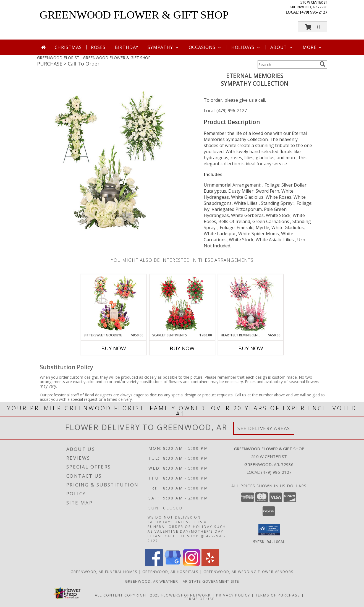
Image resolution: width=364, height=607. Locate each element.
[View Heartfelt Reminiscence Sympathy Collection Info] (251, 303)
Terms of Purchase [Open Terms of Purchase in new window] (278, 595)
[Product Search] (287, 64)
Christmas (68, 47)
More (313, 47)
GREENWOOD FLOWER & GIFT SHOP (134, 15)
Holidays (246, 47)
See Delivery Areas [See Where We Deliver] (264, 428)
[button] (313, 27)
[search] (323, 64)
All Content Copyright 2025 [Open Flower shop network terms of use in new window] (127, 595)
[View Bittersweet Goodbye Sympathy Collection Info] (113, 303)
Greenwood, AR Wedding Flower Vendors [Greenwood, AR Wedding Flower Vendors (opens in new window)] (249, 571)
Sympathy (163, 47)
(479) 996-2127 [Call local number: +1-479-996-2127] (314, 12)
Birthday (127, 47)
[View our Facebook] (154, 565)
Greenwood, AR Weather (151, 581)
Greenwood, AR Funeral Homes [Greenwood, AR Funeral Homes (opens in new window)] (104, 571)
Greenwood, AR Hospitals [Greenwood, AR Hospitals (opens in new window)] (171, 571)
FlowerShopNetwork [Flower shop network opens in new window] (186, 595)
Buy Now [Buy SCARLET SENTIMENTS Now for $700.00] (182, 348)
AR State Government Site (211, 581)
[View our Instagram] (192, 565)
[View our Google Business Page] (173, 565)
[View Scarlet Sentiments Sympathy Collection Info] (182, 303)
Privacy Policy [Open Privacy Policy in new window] (233, 595)
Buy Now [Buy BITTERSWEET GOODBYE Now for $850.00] (114, 348)
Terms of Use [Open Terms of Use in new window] (199, 598)
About (282, 47)
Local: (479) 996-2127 (225, 111)
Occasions (205, 47)
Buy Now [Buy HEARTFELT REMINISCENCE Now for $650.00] (251, 348)
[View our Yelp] (210, 565)
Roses (98, 47)
